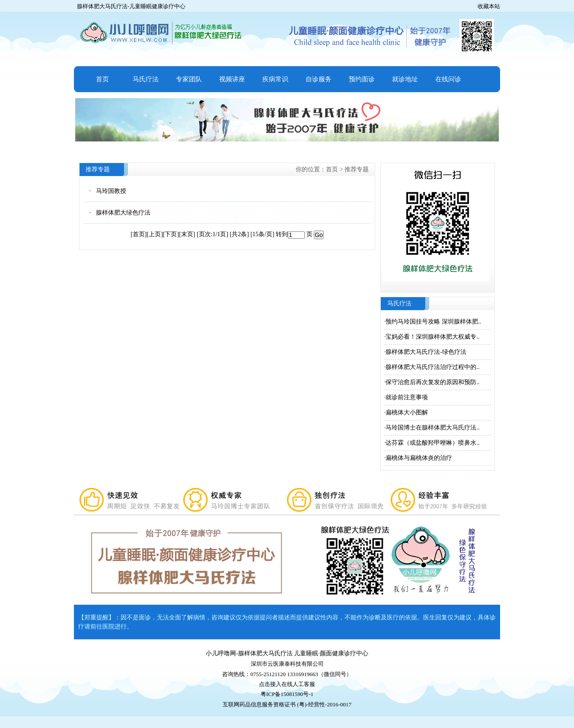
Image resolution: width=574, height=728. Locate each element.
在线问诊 (448, 79)
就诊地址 (405, 79)
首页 (102, 79)
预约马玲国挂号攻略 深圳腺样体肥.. (433, 322)
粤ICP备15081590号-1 (287, 694)
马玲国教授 (111, 191)
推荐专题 (357, 169)
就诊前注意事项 (407, 397)
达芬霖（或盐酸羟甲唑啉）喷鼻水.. (432, 443)
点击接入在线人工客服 (287, 684)
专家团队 (189, 79)
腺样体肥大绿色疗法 (123, 213)
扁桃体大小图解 (407, 412)
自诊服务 (319, 79)
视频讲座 (232, 79)
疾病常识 (275, 79)
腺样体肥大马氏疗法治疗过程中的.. (432, 367)
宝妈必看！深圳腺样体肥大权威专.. (432, 337)
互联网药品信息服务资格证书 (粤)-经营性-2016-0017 (287, 704)
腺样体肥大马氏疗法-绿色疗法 (426, 352)
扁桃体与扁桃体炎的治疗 (419, 458)
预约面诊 (362, 79)
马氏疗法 (146, 79)
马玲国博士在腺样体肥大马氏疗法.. (432, 428)
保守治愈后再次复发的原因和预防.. (432, 382)
